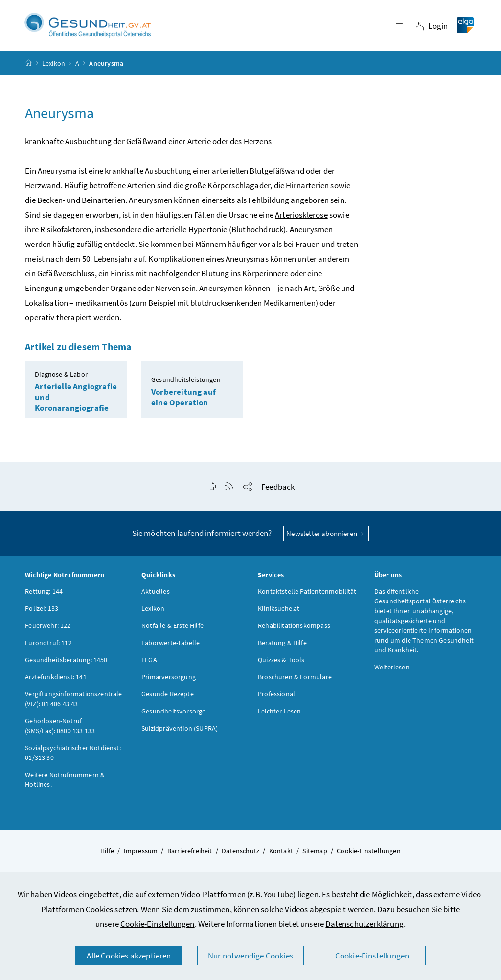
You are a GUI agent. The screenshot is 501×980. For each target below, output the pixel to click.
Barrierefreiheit (190, 854)
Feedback (278, 490)
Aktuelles (156, 594)
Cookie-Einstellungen (158, 924)
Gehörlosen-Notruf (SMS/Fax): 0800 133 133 (60, 729)
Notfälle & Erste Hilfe (172, 628)
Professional (276, 697)
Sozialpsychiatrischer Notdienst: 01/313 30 (73, 756)
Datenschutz (240, 854)
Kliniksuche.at (279, 611)
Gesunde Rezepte (168, 697)
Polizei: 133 (42, 611)
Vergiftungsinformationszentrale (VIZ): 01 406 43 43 (73, 702)
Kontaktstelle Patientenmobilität (307, 594)
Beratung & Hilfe (282, 646)
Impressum (141, 854)
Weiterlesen (392, 670)
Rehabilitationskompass (294, 628)
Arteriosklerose (301, 218)
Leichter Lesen (279, 714)
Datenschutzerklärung (364, 924)
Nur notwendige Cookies (250, 956)
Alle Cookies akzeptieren (129, 956)
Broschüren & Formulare (295, 680)
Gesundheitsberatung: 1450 (66, 663)
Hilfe (107, 854)
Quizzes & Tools (281, 663)
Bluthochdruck (257, 232)
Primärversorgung (169, 680)
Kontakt (281, 854)
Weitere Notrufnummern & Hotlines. (65, 782)
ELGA (149, 663)
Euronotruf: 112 (48, 646)
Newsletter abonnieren (326, 536)
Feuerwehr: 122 (48, 628)
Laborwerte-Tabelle (171, 646)
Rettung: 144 (44, 594)
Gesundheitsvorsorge (173, 714)
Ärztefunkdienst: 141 (56, 680)
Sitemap (315, 854)
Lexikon (54, 66)
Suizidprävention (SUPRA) (180, 731)
